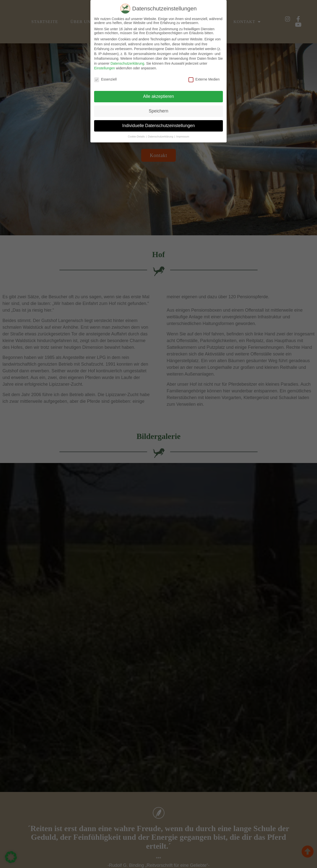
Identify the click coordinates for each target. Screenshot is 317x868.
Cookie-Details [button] (137, 136)
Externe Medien (204, 79)
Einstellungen (105, 68)
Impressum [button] (183, 136)
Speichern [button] (159, 111)
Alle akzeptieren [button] (159, 96)
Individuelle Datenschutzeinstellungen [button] (159, 126)
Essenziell (105, 79)
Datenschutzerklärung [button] (161, 136)
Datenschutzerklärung (127, 63)
